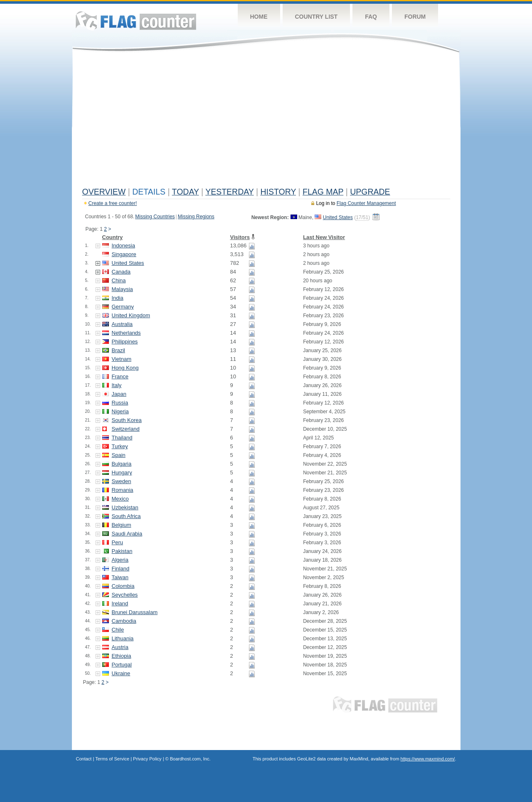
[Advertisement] (266, 121)
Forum (415, 17)
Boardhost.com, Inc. (190, 759)
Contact (84, 759)
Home (259, 17)
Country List (316, 17)
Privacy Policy (147, 759)
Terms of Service (112, 759)
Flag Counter (136, 21)
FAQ (371, 17)
